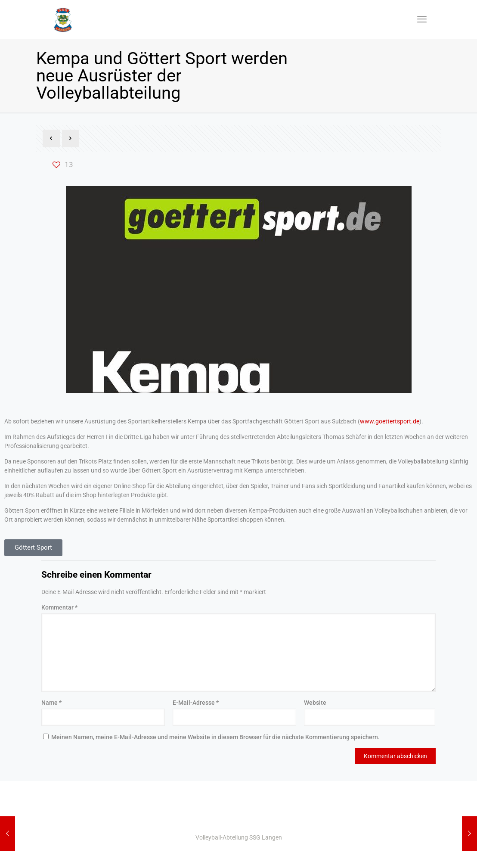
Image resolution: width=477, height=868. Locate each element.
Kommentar (59, 607)
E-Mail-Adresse (196, 703)
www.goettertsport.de (390, 421)
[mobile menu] (422, 19)
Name (51, 703)
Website (315, 703)
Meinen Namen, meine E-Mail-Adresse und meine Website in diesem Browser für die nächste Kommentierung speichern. (215, 737)
